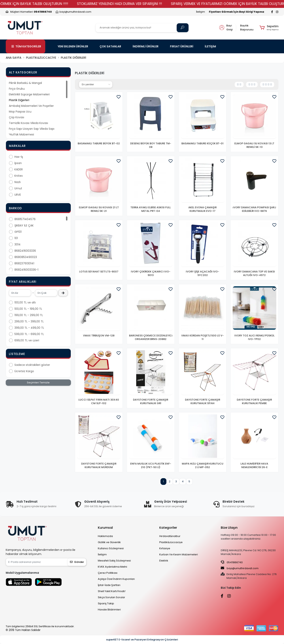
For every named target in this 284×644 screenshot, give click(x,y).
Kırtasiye (165, 548)
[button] (269, 28)
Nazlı (17, 182)
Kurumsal (105, 528)
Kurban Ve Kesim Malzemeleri (179, 554)
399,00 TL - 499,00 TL (29, 328)
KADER (19, 169)
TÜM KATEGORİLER (26, 46)
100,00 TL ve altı (25, 302)
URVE (18, 195)
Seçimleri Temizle (38, 383)
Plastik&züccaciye (171, 542)
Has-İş (19, 157)
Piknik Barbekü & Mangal (25, 83)
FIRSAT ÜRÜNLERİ (182, 46)
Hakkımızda (105, 536)
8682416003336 (25, 251)
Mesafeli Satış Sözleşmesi (114, 561)
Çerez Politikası (108, 573)
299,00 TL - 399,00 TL (29, 321)
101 (16, 238)
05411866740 (232, 562)
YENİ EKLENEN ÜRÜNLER (73, 46)
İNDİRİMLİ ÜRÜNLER (146, 46)
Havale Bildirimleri (109, 610)
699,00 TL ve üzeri (27, 340)
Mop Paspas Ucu (20, 112)
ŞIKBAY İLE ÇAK (24, 225)
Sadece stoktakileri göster (32, 365)
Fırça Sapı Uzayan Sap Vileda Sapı (32, 129)
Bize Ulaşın (229, 528)
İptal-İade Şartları (109, 585)
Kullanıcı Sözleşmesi (111, 548)
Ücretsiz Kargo (24, 371)
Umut (18, 188)
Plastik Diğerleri (19, 100)
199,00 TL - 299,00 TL (29, 315)
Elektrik (164, 561)
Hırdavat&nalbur (170, 536)
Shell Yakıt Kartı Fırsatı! (112, 591)
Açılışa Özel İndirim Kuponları (116, 579)
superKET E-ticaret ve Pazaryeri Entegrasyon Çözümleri (142, 640)
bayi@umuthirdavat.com (240, 568)
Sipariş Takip (106, 603)
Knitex (19, 176)
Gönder (77, 562)
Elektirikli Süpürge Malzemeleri (29, 94)
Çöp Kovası (17, 117)
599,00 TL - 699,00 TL (29, 334)
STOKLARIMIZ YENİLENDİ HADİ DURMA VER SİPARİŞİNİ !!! (150, 4)
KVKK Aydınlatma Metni (112, 567)
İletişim (200, 12)
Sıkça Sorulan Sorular (111, 597)
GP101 (18, 232)
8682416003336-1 (26, 270)
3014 (17, 244)
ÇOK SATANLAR (110, 46)
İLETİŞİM (210, 46)
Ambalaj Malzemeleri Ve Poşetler (31, 106)
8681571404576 (25, 219)
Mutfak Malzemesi (21, 134)
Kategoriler (168, 528)
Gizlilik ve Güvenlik (109, 542)
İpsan (18, 163)
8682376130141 (24, 263)
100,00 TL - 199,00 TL (28, 309)
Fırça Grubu (17, 89)
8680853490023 (26, 257)
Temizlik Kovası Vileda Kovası (28, 123)
